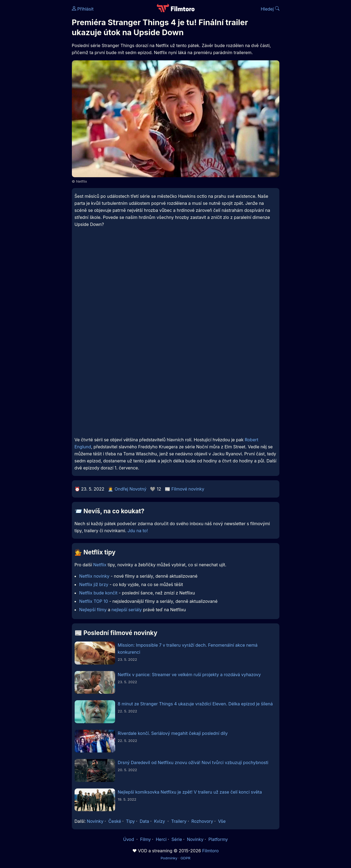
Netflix (100, 565)
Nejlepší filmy (93, 610)
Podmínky (169, 858)
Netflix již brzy (94, 584)
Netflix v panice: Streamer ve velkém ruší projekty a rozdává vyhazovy (189, 675)
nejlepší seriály (127, 610)
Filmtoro (210, 851)
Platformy (218, 839)
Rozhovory (202, 821)
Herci (161, 839)
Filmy (145, 839)
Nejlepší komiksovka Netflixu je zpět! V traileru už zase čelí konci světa (190, 792)
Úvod (129, 839)
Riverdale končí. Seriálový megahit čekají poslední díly (173, 733)
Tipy (130, 821)
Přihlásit (83, 9)
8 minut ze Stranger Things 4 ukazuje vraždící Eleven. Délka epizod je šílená (195, 704)
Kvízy (160, 821)
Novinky (95, 821)
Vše (222, 821)
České (115, 821)
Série (177, 839)
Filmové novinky (188, 489)
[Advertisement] (176, 278)
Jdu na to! (138, 531)
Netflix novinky (94, 576)
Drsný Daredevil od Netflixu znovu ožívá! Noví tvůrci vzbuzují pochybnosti (193, 762)
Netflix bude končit (98, 593)
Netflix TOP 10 (94, 601)
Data (144, 821)
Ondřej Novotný (131, 489)
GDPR (185, 858)
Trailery (179, 821)
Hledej (270, 9)
